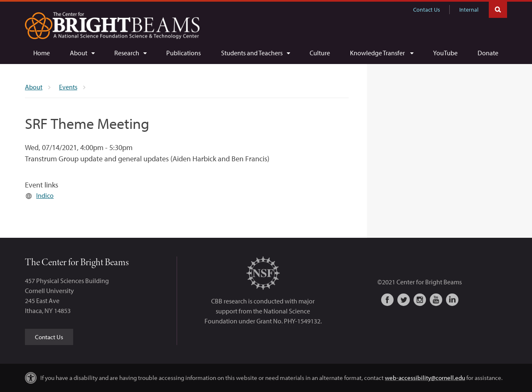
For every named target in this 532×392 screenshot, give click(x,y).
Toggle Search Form (498, 9)
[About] (82, 53)
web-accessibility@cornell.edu (425, 378)
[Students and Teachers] (255, 53)
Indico (45, 195)
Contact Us (427, 10)
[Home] (42, 53)
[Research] (130, 53)
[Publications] (183, 53)
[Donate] (488, 53)
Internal (469, 10)
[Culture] (320, 53)
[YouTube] (445, 53)
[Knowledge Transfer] (382, 53)
